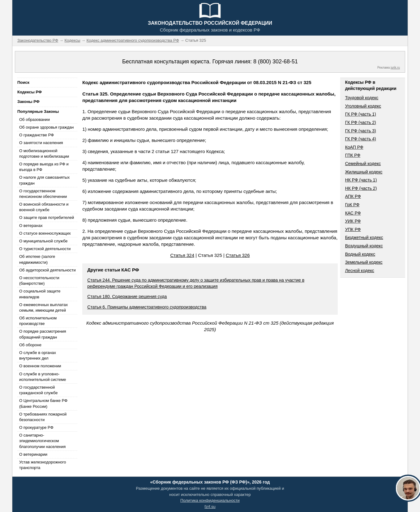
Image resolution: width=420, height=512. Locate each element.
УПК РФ (353, 229)
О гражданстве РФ (36, 135)
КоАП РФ (354, 147)
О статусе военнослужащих (45, 233)
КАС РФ (353, 213)
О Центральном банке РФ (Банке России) (43, 403)
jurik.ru (395, 68)
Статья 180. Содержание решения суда (127, 297)
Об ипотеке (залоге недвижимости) (37, 259)
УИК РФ (353, 221)
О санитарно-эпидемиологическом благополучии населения (42, 441)
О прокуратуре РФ (36, 427)
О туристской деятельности (45, 249)
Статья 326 (238, 255)
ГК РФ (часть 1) (361, 114)
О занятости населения (41, 143)
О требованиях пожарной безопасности (43, 417)
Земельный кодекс (364, 262)
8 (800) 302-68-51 (276, 62)
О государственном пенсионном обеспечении (43, 194)
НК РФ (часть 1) (361, 180)
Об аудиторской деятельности (47, 270)
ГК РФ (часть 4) (361, 139)
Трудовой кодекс (362, 98)
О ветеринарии (33, 454)
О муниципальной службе (43, 241)
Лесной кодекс (360, 271)
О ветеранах (31, 226)
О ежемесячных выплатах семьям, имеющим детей (43, 307)
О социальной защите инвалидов (40, 294)
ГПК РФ (353, 155)
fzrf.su (210, 507)
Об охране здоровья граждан (46, 127)
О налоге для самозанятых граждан (44, 180)
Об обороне (30, 345)
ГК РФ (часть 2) (361, 122)
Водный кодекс (360, 254)
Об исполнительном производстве (38, 321)
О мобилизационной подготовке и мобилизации (44, 154)
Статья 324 (182, 255)
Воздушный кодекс (364, 246)
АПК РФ (353, 196)
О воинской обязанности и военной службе (44, 207)
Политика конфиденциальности (210, 500)
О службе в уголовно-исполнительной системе (43, 377)
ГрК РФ (352, 205)
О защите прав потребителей (47, 218)
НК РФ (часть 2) (361, 188)
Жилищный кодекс (364, 172)
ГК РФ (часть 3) (361, 131)
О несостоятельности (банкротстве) (39, 281)
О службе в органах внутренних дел (38, 355)
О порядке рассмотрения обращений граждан (43, 334)
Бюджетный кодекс (364, 237)
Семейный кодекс (363, 164)
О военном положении (40, 366)
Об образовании (34, 119)
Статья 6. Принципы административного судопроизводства (147, 307)
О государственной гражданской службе (38, 390)
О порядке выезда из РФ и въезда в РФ (44, 167)
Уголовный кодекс (363, 106)
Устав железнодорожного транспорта (43, 465)
